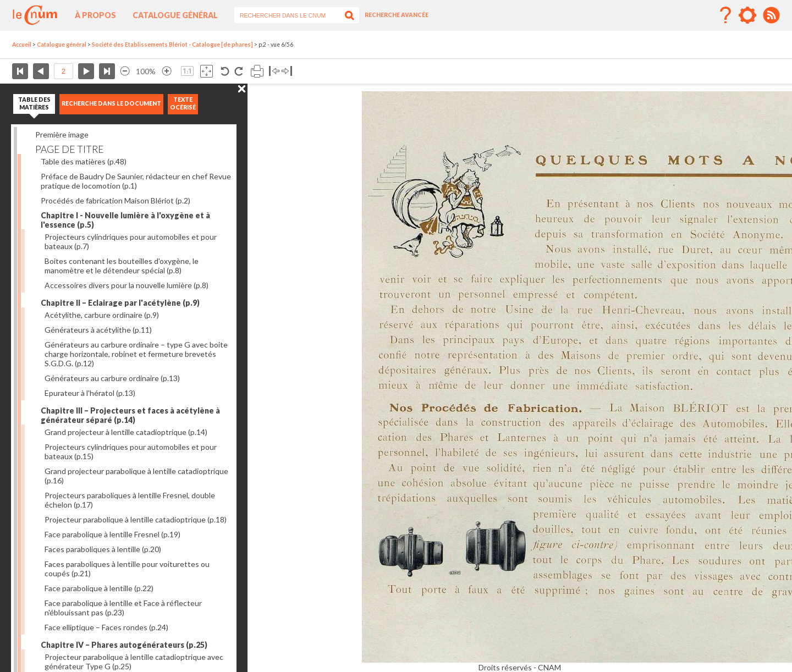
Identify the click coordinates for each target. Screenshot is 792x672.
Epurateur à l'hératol (90, 393)
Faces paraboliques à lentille (103, 549)
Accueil (22, 45)
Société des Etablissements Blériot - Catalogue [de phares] (172, 45)
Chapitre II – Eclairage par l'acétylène (120, 303)
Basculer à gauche (274, 71)
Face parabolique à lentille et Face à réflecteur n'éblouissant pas (123, 608)
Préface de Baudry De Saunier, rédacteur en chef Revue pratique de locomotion (136, 181)
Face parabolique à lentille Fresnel (112, 534)
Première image (62, 134)
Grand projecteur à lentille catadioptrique (126, 432)
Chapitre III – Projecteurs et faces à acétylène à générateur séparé (130, 415)
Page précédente (41, 71)
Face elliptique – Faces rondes (106, 627)
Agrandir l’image (167, 71)
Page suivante (86, 71)
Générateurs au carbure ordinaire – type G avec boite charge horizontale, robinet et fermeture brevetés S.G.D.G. (136, 354)
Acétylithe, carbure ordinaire (102, 315)
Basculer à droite (287, 71)
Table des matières (84, 161)
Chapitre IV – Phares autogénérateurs (124, 645)
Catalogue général (175, 15)
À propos (95, 15)
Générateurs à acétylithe (98, 330)
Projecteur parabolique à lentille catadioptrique (136, 519)
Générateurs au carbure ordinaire (112, 378)
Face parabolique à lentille (99, 588)
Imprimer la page (257, 71)
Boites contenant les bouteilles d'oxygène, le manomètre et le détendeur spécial (122, 266)
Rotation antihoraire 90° (225, 71)
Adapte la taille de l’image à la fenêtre (207, 71)
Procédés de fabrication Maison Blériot (116, 200)
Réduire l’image (125, 71)
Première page (20, 71)
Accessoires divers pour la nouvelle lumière (127, 285)
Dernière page (107, 71)
